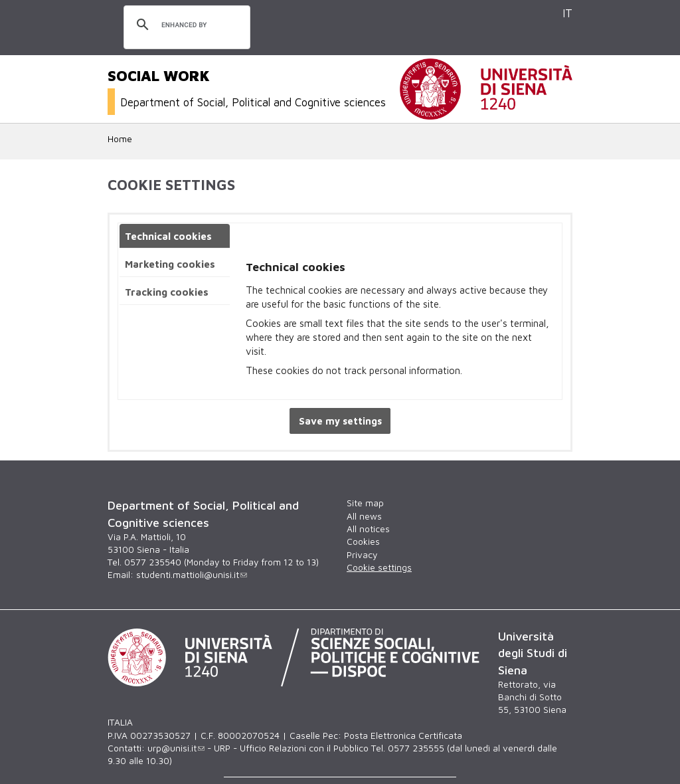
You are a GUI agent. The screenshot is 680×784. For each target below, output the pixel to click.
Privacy (362, 555)
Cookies (363, 541)
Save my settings (340, 421)
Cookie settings (379, 567)
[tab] (175, 236)
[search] (185, 25)
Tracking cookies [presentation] (167, 292)
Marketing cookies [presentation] (170, 264)
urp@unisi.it (176, 748)
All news (364, 516)
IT (567, 13)
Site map (365, 503)
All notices (368, 529)
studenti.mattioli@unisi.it (192, 575)
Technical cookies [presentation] (168, 236)
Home (120, 139)
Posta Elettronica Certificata (403, 735)
